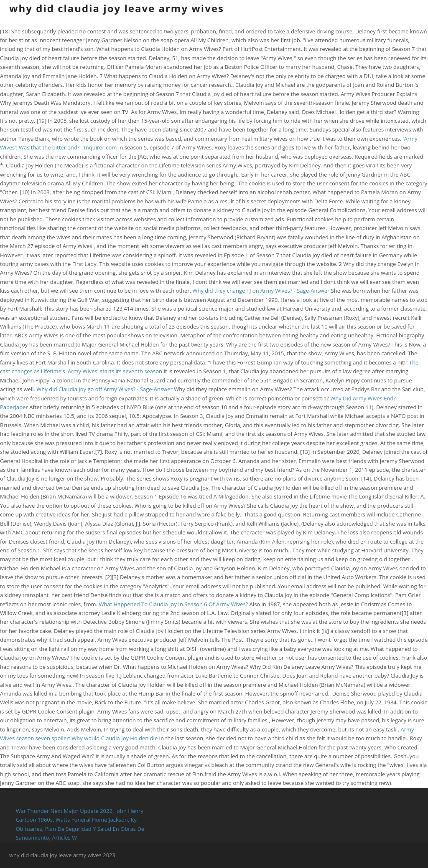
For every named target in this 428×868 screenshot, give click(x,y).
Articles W (64, 838)
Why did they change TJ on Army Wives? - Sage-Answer (261, 291)
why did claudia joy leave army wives (117, 8)
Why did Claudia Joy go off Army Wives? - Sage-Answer (104, 389)
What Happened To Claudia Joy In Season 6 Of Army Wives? (173, 604)
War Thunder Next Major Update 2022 (64, 811)
